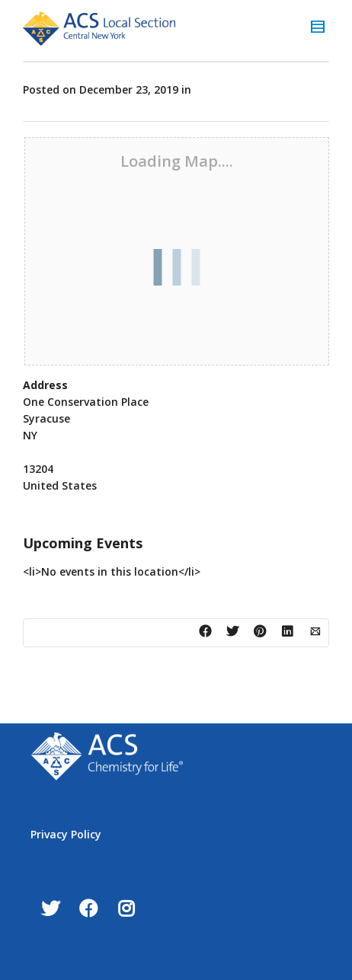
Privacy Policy (66, 834)
